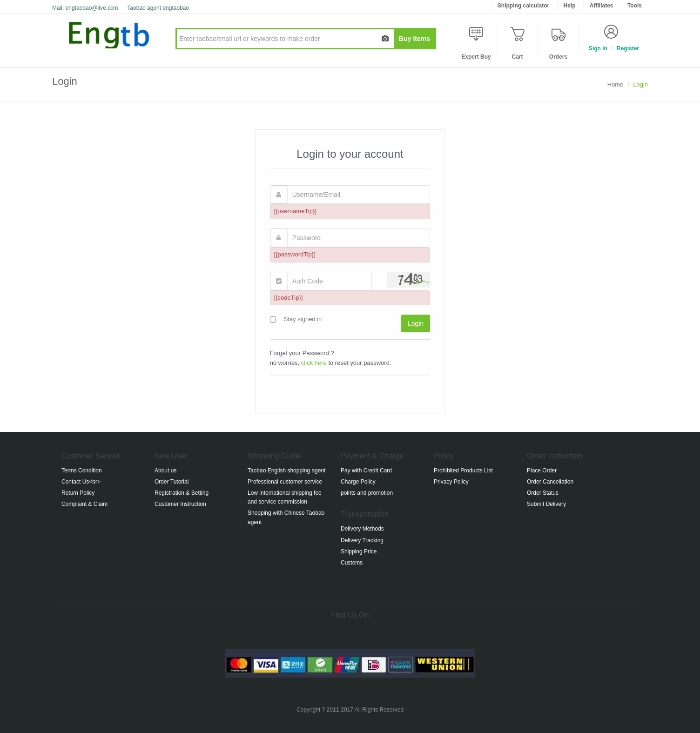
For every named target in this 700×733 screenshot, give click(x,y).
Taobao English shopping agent (286, 471)
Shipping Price (359, 551)
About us (165, 471)
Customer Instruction (180, 504)
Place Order (542, 471)
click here (314, 363)
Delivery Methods (362, 529)
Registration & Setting (182, 493)
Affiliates (602, 6)
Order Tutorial (172, 482)
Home (616, 84)
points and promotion (367, 493)
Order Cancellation (550, 482)
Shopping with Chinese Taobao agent (286, 517)
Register (628, 48)
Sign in (598, 48)
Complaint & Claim (84, 504)
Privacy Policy (451, 482)
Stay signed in (301, 319)
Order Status (543, 493)
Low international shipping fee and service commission (285, 497)
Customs (352, 563)
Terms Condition (82, 471)
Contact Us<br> (81, 482)
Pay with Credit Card (366, 471)
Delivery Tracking (362, 540)
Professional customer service (285, 482)
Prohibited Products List (463, 471)
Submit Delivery (546, 504)
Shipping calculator (523, 6)
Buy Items (414, 39)
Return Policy (78, 493)
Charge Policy (358, 482)
